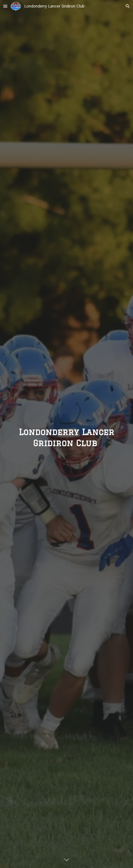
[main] (66, 434)
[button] (5, 6)
